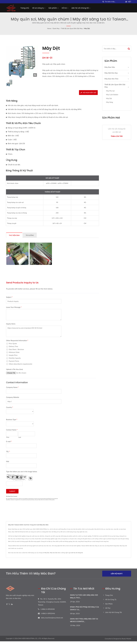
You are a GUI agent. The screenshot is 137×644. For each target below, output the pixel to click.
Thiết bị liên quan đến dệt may (72, 28)
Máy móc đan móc (55, 553)
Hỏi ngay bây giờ (88, 93)
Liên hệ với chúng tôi (81, 8)
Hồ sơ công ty (39, 8)
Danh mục (56, 28)
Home (49, 28)
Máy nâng (109, 102)
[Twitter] (9, 604)
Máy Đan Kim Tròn (111, 79)
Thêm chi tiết (117, 136)
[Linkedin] (12, 604)
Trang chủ (25, 8)
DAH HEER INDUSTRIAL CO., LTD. (30, 638)
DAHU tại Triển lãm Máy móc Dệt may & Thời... (84, 596)
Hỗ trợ (65, 8)
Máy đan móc (110, 67)
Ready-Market (126, 639)
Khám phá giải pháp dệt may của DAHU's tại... (85, 608)
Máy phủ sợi (110, 91)
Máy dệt (87, 28)
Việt (129, 2)
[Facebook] (7, 604)
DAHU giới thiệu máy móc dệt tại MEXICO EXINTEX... (84, 620)
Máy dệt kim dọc (111, 73)
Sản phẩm (54, 8)
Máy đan (47, 553)
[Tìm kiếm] (103, 2)
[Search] (114, 2)
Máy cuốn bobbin (112, 95)
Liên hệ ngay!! (117, 574)
